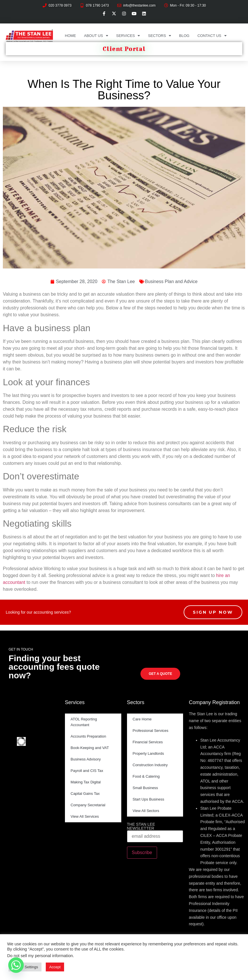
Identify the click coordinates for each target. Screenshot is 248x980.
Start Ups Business (149, 799)
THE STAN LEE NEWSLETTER (141, 826)
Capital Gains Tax (85, 794)
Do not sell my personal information (40, 956)
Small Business (145, 788)
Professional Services (151, 731)
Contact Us (212, 36)
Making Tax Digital (86, 782)
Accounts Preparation (88, 736)
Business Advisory (86, 759)
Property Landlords (148, 753)
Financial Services (148, 742)
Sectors (159, 36)
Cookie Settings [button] (25, 967)
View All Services (85, 816)
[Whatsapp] (16, 965)
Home (71, 36)
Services (128, 36)
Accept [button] (55, 967)
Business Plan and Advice (171, 281)
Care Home (142, 719)
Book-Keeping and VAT (90, 748)
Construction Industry (150, 765)
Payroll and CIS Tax (87, 771)
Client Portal (124, 49)
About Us (96, 36)
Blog (184, 36)
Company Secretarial (88, 805)
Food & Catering (146, 776)
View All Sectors (146, 811)
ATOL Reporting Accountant (84, 722)
